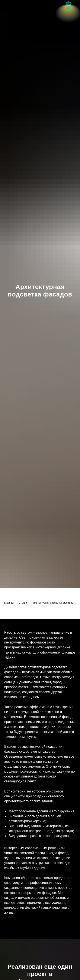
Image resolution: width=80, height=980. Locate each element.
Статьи (23, 603)
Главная (9, 603)
